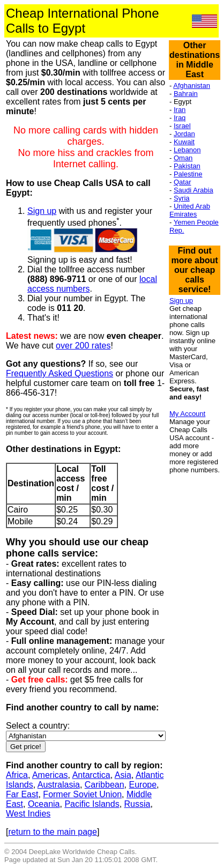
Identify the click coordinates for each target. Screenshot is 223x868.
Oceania (44, 804)
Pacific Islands (92, 804)
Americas (50, 775)
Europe (143, 785)
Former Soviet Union (82, 794)
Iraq (180, 118)
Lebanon (187, 150)
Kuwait (184, 142)
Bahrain (186, 94)
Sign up (42, 211)
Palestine (188, 174)
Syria (182, 198)
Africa (17, 775)
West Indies (28, 814)
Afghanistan (192, 86)
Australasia (59, 785)
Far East (22, 794)
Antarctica (91, 775)
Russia (137, 804)
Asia (123, 775)
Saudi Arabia (194, 190)
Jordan (184, 134)
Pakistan (187, 166)
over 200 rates (83, 346)
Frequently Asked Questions (60, 373)
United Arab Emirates (190, 210)
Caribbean (105, 785)
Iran (180, 110)
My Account (187, 414)
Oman (183, 158)
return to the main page (52, 832)
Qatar (183, 182)
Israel (182, 126)
